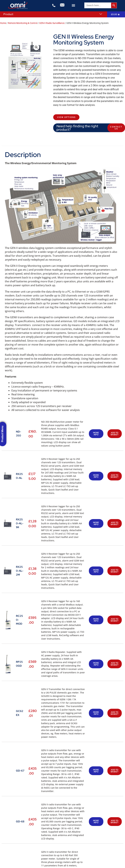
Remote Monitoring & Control (23, 23)
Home (3, 23)
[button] (73, 5)
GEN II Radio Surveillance (52, 23)
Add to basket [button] (115, 434)
